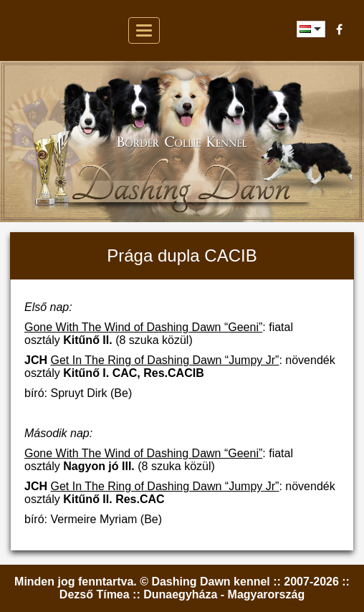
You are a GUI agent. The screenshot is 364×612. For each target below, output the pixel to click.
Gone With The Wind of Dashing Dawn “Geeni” (143, 327)
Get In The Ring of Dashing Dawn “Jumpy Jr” (164, 360)
